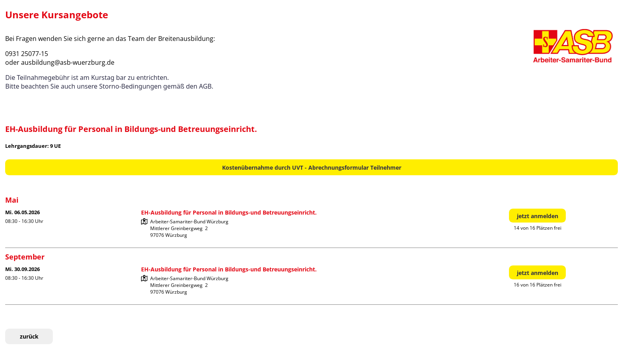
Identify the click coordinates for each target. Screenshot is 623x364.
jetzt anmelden (538, 216)
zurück (29, 336)
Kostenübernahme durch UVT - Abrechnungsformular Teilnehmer (312, 167)
